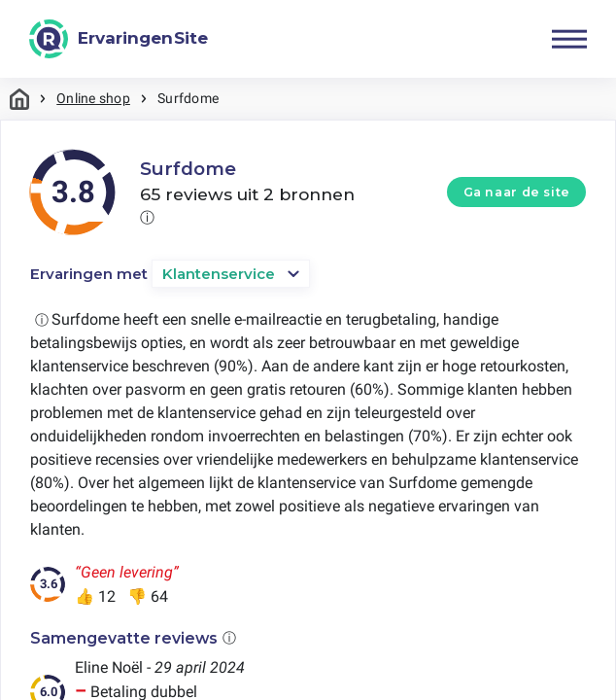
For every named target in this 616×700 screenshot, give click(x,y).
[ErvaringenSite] (119, 39)
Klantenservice (219, 274)
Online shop (93, 98)
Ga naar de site (517, 192)
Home (19, 99)
